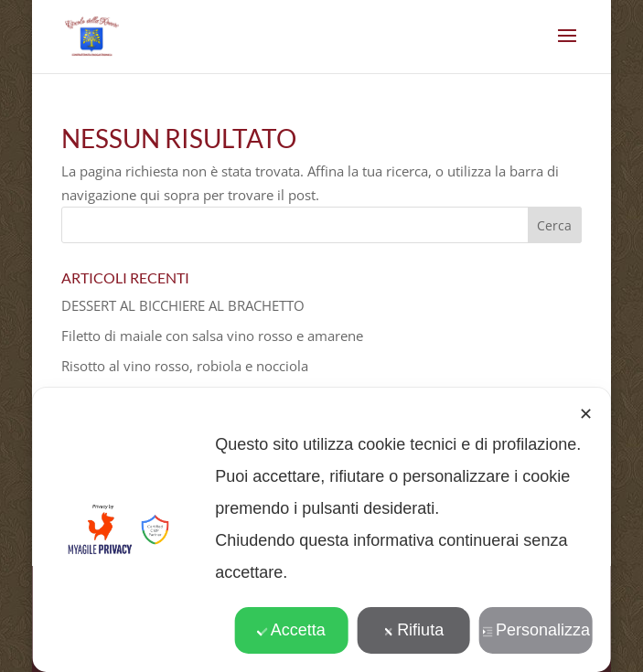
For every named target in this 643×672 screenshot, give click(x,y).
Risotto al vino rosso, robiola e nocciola (185, 366)
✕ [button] (586, 414)
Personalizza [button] (536, 630)
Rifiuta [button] (413, 630)
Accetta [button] (291, 630)
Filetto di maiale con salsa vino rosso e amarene (212, 336)
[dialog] (321, 530)
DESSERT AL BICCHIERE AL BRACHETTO (183, 305)
